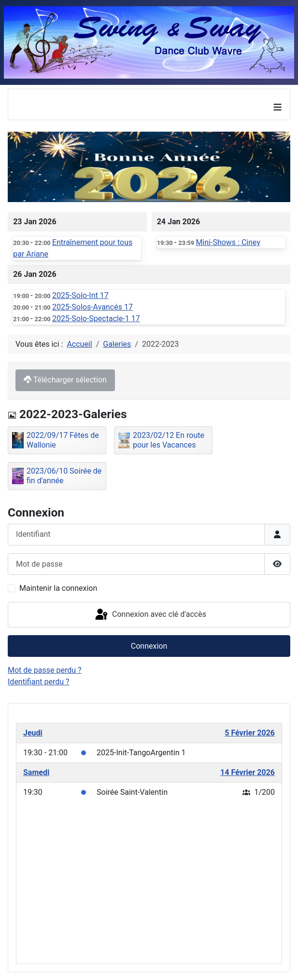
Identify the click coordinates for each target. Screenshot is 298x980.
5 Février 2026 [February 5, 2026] (250, 733)
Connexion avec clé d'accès (150, 615)
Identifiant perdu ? (39, 682)
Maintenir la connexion (58, 588)
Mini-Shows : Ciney (228, 242)
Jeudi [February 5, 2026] (33, 733)
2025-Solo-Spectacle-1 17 (96, 319)
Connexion (149, 646)
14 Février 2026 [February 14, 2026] (248, 772)
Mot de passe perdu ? (45, 670)
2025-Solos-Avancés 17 (92, 307)
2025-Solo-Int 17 (80, 295)
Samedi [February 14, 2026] (36, 772)
